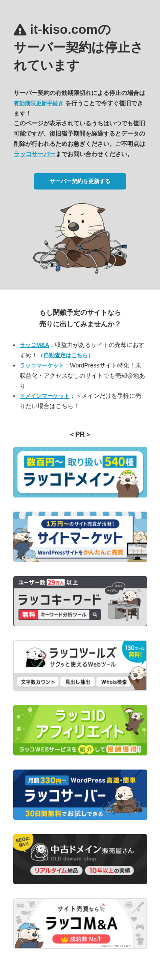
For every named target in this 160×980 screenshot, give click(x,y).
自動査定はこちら (66, 355)
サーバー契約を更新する (80, 181)
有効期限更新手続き (39, 103)
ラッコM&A (34, 345)
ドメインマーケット (45, 396)
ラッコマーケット (42, 366)
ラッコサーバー (35, 154)
